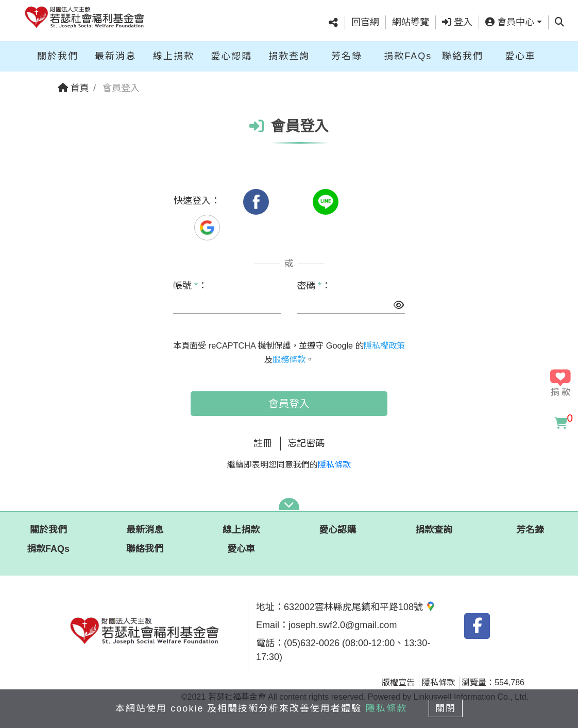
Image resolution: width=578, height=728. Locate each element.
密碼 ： (314, 286)
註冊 (263, 443)
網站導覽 (411, 22)
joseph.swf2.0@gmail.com (343, 625)
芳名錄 (347, 56)
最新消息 (115, 56)
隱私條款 (334, 465)
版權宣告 (398, 682)
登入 (457, 22)
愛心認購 (231, 56)
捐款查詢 (289, 56)
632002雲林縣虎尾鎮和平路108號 (360, 607)
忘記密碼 (306, 443)
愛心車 (520, 56)
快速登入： (197, 201)
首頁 (73, 88)
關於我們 (58, 56)
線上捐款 (174, 56)
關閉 (446, 708)
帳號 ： (190, 286)
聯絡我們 (463, 56)
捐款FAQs (408, 56)
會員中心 (510, 22)
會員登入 (289, 404)
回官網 (365, 22)
